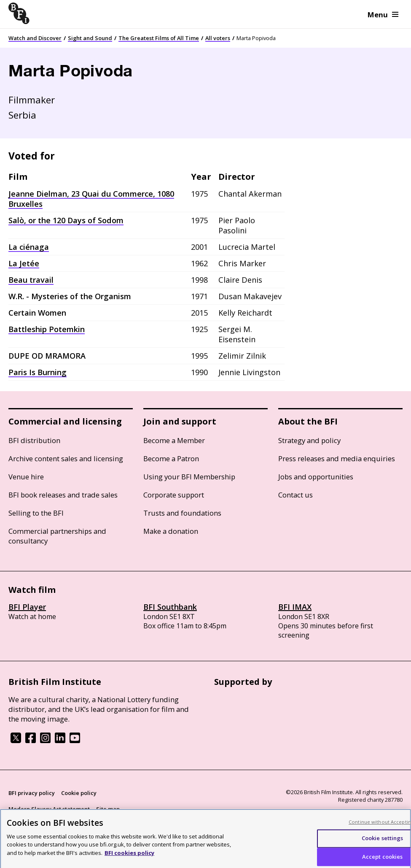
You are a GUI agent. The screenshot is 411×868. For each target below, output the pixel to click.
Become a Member (174, 440)
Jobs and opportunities (316, 477)
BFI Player (27, 607)
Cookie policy (79, 793)
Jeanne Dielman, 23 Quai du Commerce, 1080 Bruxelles (91, 199)
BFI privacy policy (32, 793)
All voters (218, 38)
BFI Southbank (170, 607)
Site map (108, 809)
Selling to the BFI (36, 513)
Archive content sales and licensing (66, 458)
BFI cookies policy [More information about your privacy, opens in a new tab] (129, 856)
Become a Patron (171, 458)
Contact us (295, 495)
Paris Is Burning (38, 372)
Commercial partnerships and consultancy (57, 536)
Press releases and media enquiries (337, 458)
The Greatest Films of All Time (159, 38)
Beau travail (31, 280)
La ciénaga (29, 247)
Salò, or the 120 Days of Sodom (66, 220)
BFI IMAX (295, 607)
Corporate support (174, 495)
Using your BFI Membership (189, 477)
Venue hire (26, 477)
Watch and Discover (35, 38)
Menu (383, 15)
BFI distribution (34, 440)
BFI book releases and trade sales (63, 495)
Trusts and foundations (182, 513)
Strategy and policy (309, 440)
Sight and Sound (90, 38)
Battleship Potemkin (47, 329)
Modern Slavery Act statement (49, 809)
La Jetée (24, 263)
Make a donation (171, 531)
